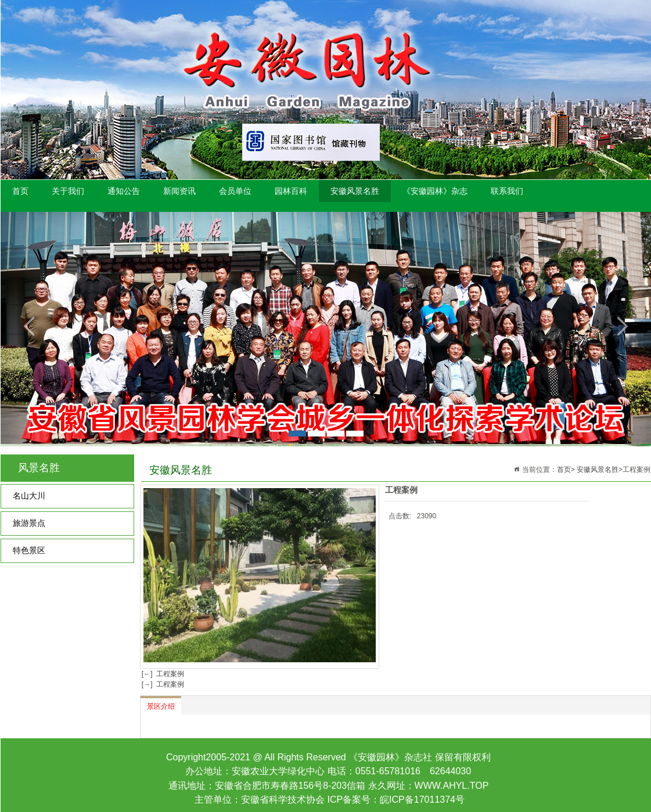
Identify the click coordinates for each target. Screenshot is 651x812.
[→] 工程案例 (162, 684)
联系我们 (507, 191)
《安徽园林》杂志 (435, 191)
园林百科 (291, 191)
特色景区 (29, 551)
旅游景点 (29, 523)
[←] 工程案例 (162, 674)
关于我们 (68, 191)
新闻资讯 (179, 191)
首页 (20, 191)
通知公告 (124, 191)
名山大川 (29, 496)
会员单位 (235, 191)
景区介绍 (161, 706)
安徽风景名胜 (355, 191)
